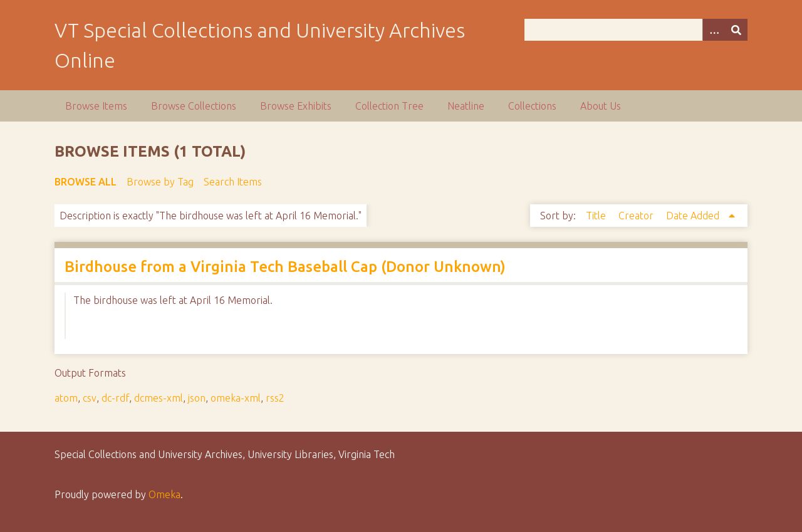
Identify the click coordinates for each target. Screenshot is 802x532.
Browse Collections (194, 106)
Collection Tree (389, 106)
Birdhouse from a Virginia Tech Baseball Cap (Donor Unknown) (285, 267)
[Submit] (736, 30)
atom (66, 398)
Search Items (233, 182)
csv (90, 398)
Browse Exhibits (296, 106)
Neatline (466, 106)
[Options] (714, 30)
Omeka (164, 494)
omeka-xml (236, 398)
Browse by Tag (160, 182)
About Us (601, 106)
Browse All (86, 182)
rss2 (275, 398)
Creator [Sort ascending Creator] (637, 216)
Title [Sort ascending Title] (597, 216)
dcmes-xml (159, 398)
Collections (532, 106)
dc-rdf (115, 398)
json (197, 398)
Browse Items (96, 106)
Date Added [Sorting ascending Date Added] (694, 216)
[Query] (636, 30)
